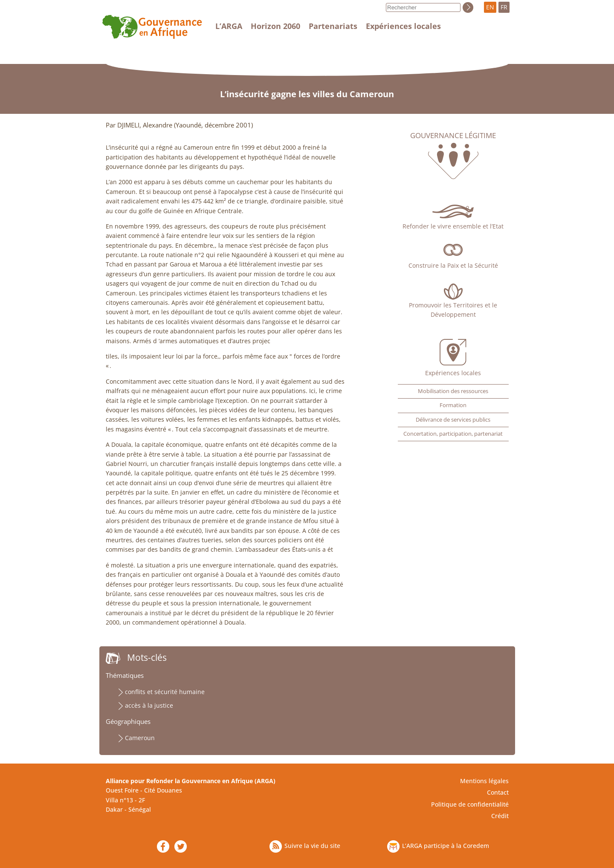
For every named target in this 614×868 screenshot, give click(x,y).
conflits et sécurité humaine (165, 692)
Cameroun (140, 738)
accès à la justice (149, 705)
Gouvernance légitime (453, 136)
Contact (498, 792)
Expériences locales (403, 26)
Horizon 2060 (275, 26)
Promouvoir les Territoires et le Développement (453, 310)
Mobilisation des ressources (453, 391)
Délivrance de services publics (453, 420)
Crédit (500, 816)
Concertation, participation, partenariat (453, 434)
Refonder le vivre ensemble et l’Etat (453, 226)
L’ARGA (229, 26)
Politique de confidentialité (470, 804)
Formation (453, 405)
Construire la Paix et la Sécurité (453, 265)
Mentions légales (484, 781)
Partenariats (333, 26)
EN (490, 7)
